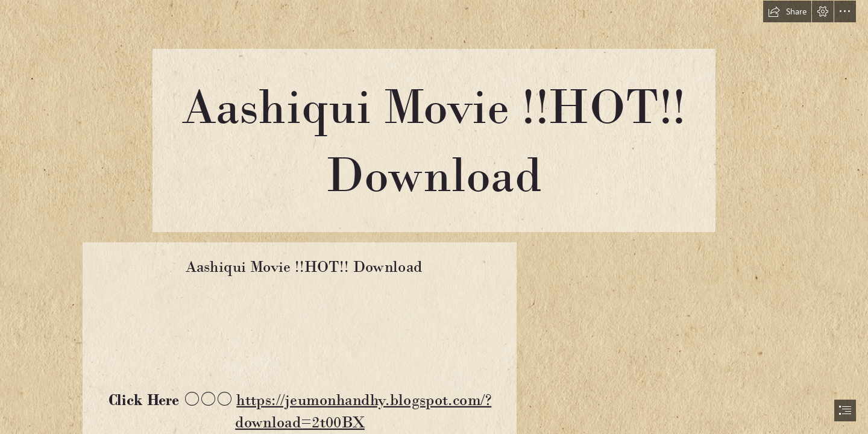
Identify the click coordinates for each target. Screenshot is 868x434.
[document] (434, 217)
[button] (787, 11)
